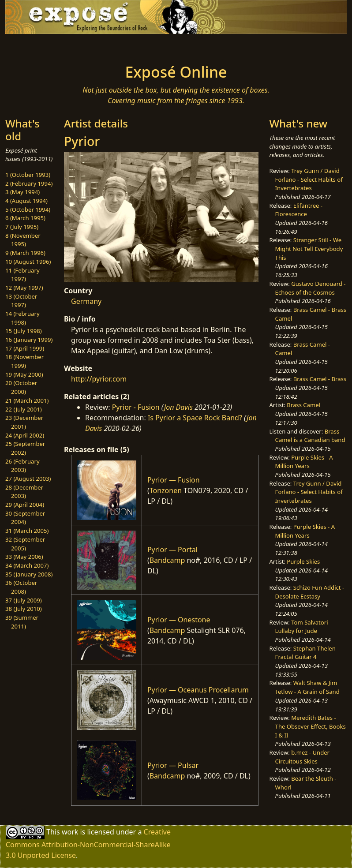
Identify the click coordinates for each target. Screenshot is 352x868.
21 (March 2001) (27, 400)
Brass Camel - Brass (320, 379)
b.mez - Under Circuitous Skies (302, 757)
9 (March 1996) (25, 253)
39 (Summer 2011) (22, 622)
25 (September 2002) (25, 448)
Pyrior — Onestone (179, 620)
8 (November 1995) (23, 240)
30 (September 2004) (25, 518)
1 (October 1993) (28, 175)
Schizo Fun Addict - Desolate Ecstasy (310, 592)
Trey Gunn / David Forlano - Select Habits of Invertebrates (309, 179)
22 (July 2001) (24, 409)
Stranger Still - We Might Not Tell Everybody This (309, 249)
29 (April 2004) (25, 505)
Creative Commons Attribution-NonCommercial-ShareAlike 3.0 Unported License (88, 843)
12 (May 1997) (24, 288)
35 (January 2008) (29, 574)
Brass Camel (303, 405)
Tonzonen (166, 490)
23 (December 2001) (24, 422)
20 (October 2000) (21, 387)
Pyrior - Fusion (136, 407)
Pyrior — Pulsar (173, 765)
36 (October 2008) (21, 587)
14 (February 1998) (22, 318)
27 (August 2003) (28, 479)
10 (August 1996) (28, 262)
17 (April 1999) (25, 348)
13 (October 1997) (21, 301)
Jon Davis (178, 407)
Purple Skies (303, 561)
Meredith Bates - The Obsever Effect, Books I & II (311, 726)
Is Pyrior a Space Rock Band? (195, 418)
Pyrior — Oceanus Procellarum (198, 690)
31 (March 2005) (27, 531)
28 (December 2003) (24, 492)
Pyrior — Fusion (174, 480)
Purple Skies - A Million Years (304, 462)
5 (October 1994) (28, 210)
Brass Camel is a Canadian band (310, 436)
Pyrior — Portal (172, 550)
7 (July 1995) (22, 227)
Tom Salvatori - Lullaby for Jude (303, 627)
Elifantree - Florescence (299, 210)
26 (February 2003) (22, 466)
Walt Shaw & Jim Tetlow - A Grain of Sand (307, 687)
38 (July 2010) (24, 609)
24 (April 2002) (25, 435)
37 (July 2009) (24, 600)
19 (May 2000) (24, 374)
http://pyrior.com (99, 379)
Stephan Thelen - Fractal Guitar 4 (307, 653)
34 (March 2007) (27, 565)
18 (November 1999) (24, 361)
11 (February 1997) (22, 275)
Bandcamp (167, 560)
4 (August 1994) (26, 201)
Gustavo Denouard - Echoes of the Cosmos (311, 288)
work (70, 831)
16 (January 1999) (29, 340)
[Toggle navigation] (40, 46)
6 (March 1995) (25, 218)
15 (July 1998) (24, 331)
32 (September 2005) (25, 544)
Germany (86, 301)
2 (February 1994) (29, 183)
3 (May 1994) (22, 192)
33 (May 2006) (24, 557)
